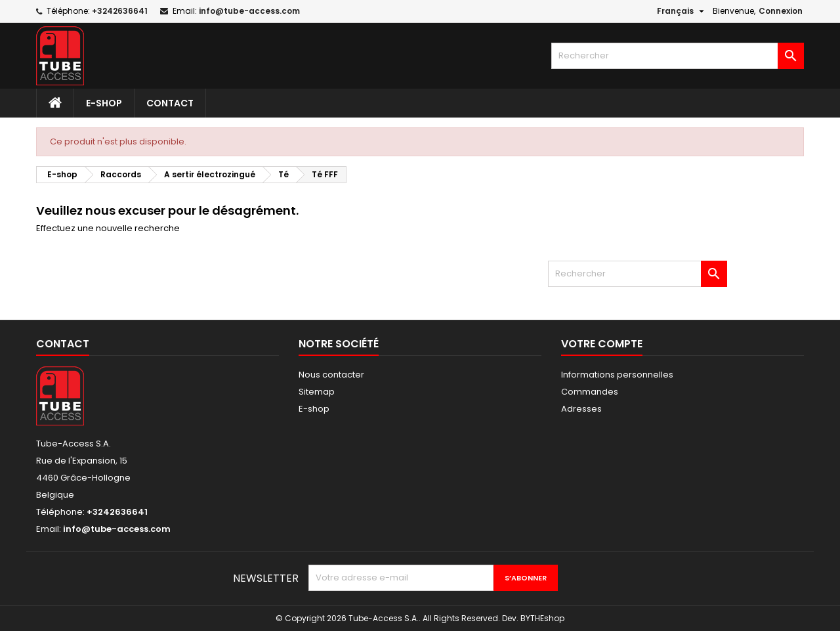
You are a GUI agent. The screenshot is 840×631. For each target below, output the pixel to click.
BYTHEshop (542, 618)
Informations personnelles (617, 375)
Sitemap (317, 392)
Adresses (581, 409)
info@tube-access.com (249, 11)
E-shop (104, 103)
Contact (170, 103)
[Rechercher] (678, 56)
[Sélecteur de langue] (682, 11)
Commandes (590, 392)
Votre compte (602, 344)
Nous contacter (331, 375)
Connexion (781, 11)
